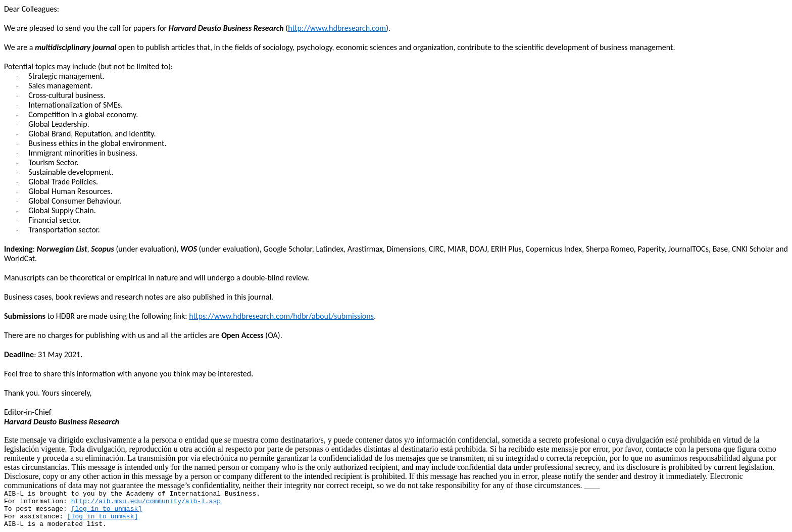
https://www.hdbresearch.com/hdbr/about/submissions (281, 316)
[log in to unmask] (107, 509)
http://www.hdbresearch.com (337, 28)
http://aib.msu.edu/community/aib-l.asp (146, 501)
